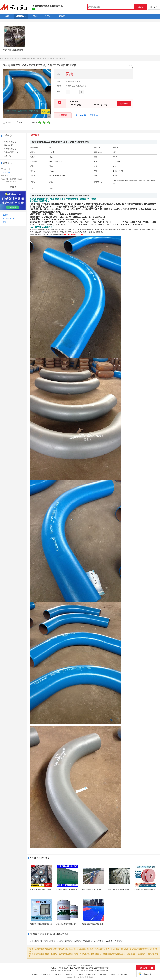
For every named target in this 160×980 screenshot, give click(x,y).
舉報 (19, 123)
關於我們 (35, 974)
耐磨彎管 (69, 941)
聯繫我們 (46, 974)
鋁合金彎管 (34, 941)
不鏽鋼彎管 (88, 941)
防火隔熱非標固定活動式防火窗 (41, 924)
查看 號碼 (124, 104)
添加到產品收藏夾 (9, 218)
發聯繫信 (63, 115)
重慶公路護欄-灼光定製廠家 (92, 890)
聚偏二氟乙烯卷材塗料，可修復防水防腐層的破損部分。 (76, 924)
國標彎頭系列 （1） (11, 149)
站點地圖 (69, 974)
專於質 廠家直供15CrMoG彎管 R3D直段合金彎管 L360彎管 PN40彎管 (83, 968)
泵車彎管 (44, 941)
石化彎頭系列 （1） (11, 145)
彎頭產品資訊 (73, 965)
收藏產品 (8, 123)
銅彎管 (52, 941)
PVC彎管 (109, 941)
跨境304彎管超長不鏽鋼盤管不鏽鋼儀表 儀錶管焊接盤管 (23, 50)
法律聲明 (103, 974)
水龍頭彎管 (99, 941)
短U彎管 (60, 941)
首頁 (2, 58)
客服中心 (58, 974)
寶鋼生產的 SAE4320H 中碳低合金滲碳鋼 (122, 890)
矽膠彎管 (78, 941)
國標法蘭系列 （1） (11, 142)
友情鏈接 (124, 974)
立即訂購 (94, 115)
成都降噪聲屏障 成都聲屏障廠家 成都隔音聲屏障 (73, 890)
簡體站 (113, 974)
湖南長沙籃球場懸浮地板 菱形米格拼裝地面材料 (99, 924)
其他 (15, 58)
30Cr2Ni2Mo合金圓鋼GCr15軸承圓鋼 (43, 890)
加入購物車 (81, 115)
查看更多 (13, 187)
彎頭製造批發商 (87, 965)
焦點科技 (83, 977)
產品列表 (8, 58)
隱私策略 (80, 974)
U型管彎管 (118, 941)
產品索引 (6, 215)
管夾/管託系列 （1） (11, 152)
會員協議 (91, 974)
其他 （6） (8, 156)
